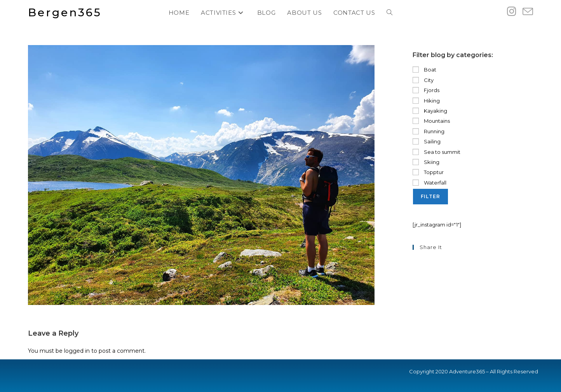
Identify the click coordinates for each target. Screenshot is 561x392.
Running (429, 131)
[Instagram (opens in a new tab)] (512, 11)
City (423, 80)
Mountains (431, 121)
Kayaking (430, 111)
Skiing (426, 162)
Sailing (427, 141)
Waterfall (429, 183)
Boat (424, 70)
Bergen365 (65, 12)
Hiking (426, 101)
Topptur (428, 172)
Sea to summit (436, 152)
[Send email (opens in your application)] (528, 12)
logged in (77, 351)
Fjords (426, 90)
